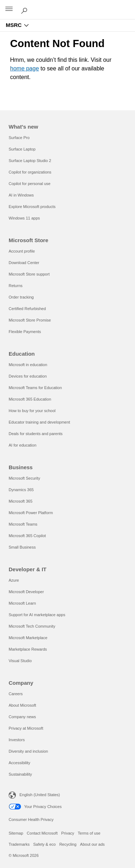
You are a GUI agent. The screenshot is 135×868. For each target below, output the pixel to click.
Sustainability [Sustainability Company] (20, 774)
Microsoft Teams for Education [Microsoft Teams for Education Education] (35, 388)
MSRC (14, 25)
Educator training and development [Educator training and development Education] (39, 422)
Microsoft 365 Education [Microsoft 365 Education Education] (30, 399)
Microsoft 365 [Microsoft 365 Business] (21, 501)
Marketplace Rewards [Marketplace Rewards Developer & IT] (28, 649)
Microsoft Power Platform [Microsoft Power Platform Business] (31, 513)
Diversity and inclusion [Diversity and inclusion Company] (28, 751)
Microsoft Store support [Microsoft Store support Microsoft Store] (29, 274)
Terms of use (89, 833)
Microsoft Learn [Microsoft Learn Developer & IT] (22, 603)
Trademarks (19, 844)
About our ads (92, 844)
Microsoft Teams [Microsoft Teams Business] (23, 524)
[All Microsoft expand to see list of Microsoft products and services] (9, 10)
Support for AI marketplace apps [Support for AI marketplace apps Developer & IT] (37, 615)
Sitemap (16, 833)
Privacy (68, 833)
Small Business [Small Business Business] (22, 547)
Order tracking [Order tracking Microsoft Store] (21, 297)
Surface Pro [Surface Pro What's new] (19, 138)
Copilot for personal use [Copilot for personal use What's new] (30, 184)
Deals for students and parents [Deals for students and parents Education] (36, 434)
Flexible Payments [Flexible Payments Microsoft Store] (25, 332)
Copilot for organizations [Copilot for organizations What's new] (30, 172)
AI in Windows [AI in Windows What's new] (21, 195)
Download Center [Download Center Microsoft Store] (24, 263)
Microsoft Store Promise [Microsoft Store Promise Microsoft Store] (30, 320)
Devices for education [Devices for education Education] (28, 376)
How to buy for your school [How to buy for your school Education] (32, 411)
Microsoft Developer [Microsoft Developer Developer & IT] (26, 592)
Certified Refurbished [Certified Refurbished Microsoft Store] (27, 309)
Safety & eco (44, 844)
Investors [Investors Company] (17, 740)
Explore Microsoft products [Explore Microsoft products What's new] (32, 207)
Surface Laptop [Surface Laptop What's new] (22, 149)
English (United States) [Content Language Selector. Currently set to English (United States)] (40, 795)
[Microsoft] (67, 5)
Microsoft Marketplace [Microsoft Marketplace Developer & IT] (28, 638)
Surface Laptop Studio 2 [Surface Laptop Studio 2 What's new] (30, 161)
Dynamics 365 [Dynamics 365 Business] (21, 490)
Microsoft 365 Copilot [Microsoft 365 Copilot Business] (27, 536)
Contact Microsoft (42, 833)
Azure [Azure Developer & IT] (14, 580)
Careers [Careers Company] (16, 694)
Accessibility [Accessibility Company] (19, 763)
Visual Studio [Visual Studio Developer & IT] (20, 661)
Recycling (68, 844)
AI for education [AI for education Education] (22, 445)
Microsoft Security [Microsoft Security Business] (24, 478)
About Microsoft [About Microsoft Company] (22, 705)
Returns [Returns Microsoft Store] (16, 286)
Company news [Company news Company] (22, 717)
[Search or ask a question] (25, 9)
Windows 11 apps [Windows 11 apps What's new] (24, 218)
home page (24, 68)
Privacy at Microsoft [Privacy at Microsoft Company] (26, 728)
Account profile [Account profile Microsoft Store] (22, 251)
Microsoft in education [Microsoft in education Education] (28, 365)
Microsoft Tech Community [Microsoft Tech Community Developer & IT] (32, 626)
